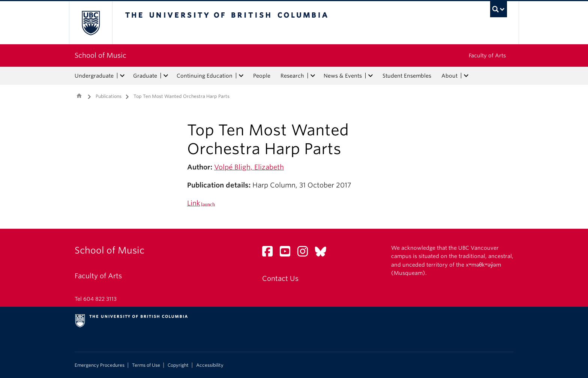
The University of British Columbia (91, 23)
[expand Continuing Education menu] (241, 76)
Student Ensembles (407, 76)
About (449, 76)
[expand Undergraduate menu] (122, 76)
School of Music (100, 55)
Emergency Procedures (100, 365)
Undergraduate (94, 76)
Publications (109, 96)
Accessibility (210, 365)
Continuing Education (205, 76)
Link (194, 203)
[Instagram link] (305, 253)
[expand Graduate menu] (166, 76)
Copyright (178, 365)
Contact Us (280, 278)
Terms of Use (146, 365)
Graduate (145, 76)
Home (79, 96)
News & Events (343, 76)
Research (292, 76)
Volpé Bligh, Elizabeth (249, 167)
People (262, 76)
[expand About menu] (466, 76)
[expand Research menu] (313, 76)
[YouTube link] (288, 253)
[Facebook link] (270, 253)
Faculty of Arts (487, 55)
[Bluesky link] (323, 253)
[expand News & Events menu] (370, 76)
